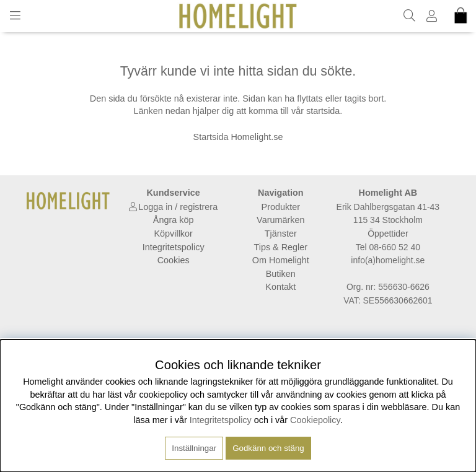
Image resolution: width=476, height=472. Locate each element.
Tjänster (281, 234)
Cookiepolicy (315, 420)
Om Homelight (281, 260)
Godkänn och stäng (268, 448)
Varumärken (280, 220)
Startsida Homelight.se (238, 137)
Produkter (281, 207)
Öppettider (388, 234)
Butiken (281, 274)
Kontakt (280, 287)
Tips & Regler (280, 247)
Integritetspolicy (174, 247)
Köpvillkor (173, 234)
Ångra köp (174, 220)
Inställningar (194, 448)
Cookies (174, 260)
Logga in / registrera (178, 207)
